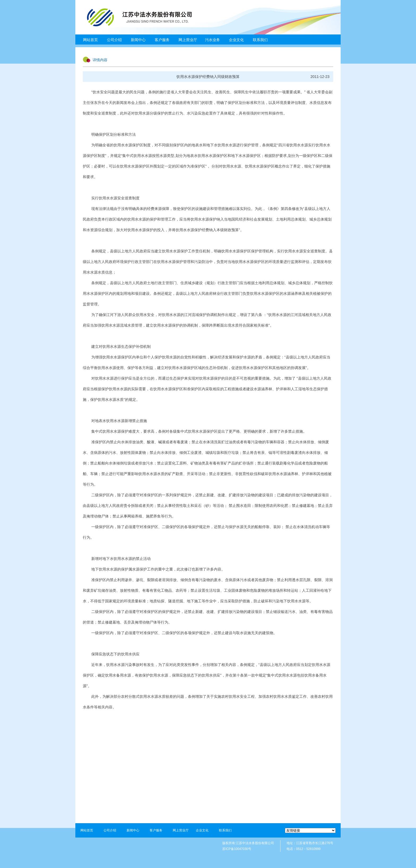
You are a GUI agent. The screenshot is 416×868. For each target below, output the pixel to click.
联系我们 (260, 40)
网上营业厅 (188, 40)
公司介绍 (114, 40)
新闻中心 (138, 40)
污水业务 (213, 40)
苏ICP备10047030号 (237, 849)
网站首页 (90, 40)
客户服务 (162, 40)
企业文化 (236, 40)
